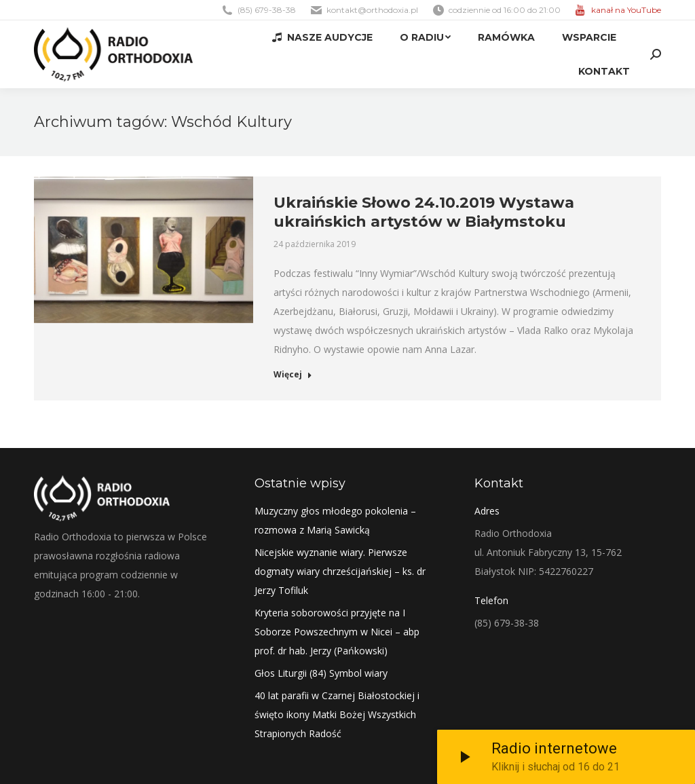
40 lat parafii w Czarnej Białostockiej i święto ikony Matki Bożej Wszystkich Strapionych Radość (337, 714)
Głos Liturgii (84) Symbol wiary (321, 673)
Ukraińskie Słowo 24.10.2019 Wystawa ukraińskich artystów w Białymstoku (424, 212)
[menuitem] (322, 37)
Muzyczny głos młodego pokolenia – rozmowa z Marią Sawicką (335, 520)
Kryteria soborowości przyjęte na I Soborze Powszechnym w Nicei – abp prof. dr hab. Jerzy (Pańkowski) (337, 632)
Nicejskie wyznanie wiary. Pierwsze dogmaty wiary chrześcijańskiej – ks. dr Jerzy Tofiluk (340, 571)
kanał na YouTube (626, 10)
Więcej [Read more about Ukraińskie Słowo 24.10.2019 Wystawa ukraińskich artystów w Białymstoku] (293, 375)
